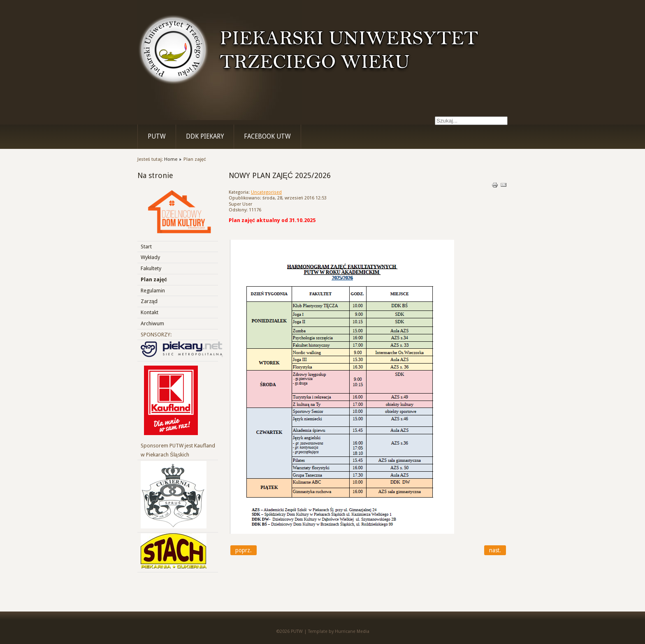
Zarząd (149, 301)
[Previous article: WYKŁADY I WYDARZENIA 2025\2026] (244, 550)
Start (146, 247)
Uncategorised (266, 192)
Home (171, 159)
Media (363, 631)
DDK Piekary (205, 137)
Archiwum (152, 323)
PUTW (157, 137)
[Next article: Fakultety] (495, 550)
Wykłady (150, 257)
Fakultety (151, 268)
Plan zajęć (154, 279)
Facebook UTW (267, 137)
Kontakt (150, 312)
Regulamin (153, 291)
